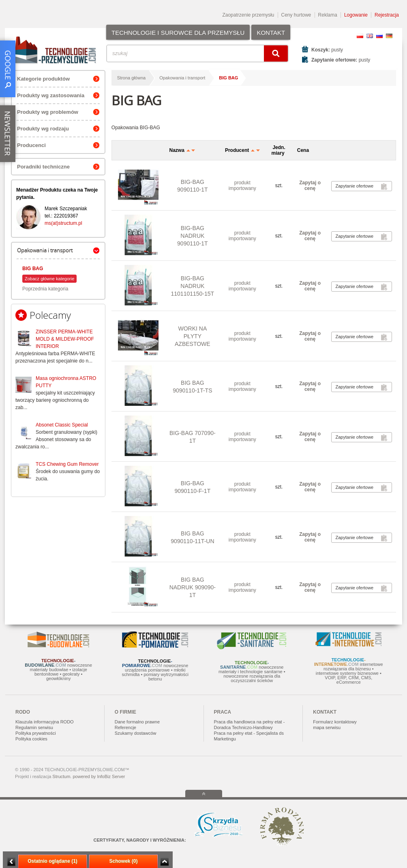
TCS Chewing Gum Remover (67, 464)
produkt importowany (242, 186)
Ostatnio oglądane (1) (52, 861)
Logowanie (356, 15)
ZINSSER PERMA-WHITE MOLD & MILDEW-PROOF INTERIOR (65, 339)
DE (389, 36)
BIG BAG (33, 269)
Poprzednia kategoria (45, 289)
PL (360, 36)
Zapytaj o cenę (310, 186)
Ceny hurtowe (296, 15)
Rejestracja (387, 15)
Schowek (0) (123, 861)
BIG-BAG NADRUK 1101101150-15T (193, 286)
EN (370, 36)
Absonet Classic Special (62, 425)
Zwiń (164, 862)
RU (379, 36)
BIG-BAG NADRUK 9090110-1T (193, 236)
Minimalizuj (11, 862)
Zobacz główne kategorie (49, 279)
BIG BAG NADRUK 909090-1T (193, 587)
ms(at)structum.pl (63, 223)
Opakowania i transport (182, 78)
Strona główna (131, 78)
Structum (61, 776)
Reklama (328, 15)
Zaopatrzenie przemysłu (248, 15)
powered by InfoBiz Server (99, 776)
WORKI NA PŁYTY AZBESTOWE (193, 336)
